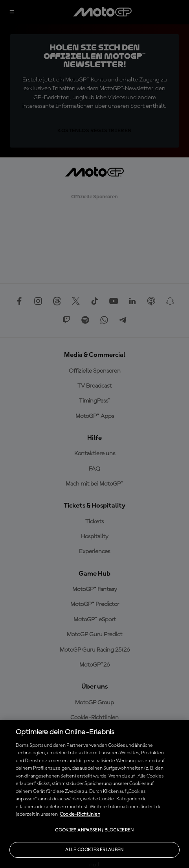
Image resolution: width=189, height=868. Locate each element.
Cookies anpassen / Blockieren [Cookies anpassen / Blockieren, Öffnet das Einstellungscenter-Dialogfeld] (94, 830)
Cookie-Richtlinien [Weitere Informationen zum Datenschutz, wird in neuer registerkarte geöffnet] (80, 814)
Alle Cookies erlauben (94, 850)
